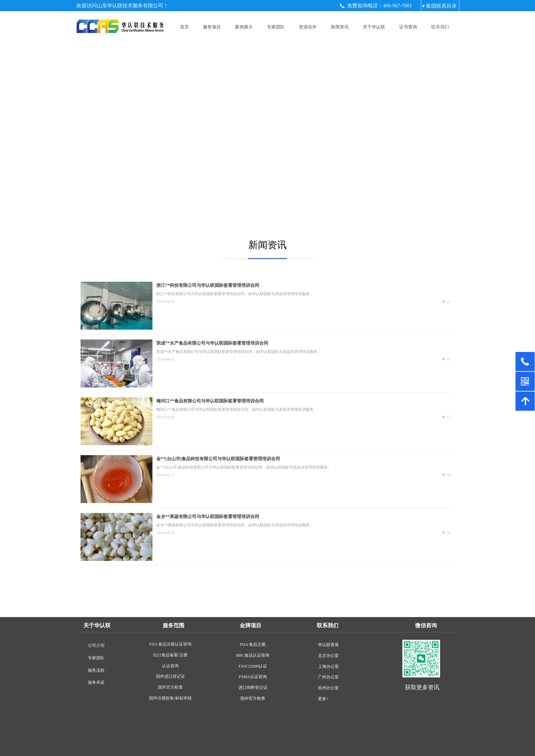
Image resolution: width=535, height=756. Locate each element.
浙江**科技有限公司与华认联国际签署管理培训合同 (208, 285)
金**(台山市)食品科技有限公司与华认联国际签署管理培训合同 (218, 459)
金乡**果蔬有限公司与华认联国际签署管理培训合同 (208, 517)
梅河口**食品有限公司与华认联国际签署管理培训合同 (210, 401)
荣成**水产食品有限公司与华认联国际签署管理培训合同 (212, 343)
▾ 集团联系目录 (439, 6)
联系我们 (440, 27)
